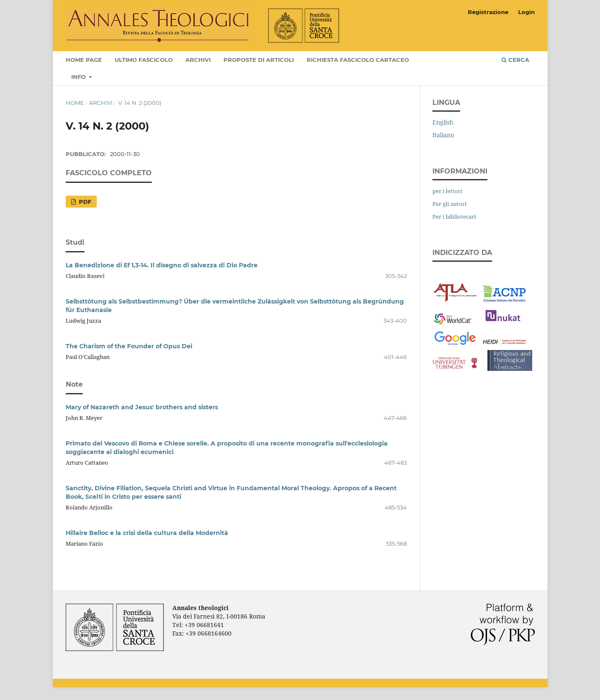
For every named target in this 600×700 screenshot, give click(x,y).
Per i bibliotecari (454, 217)
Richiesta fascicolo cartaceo (358, 60)
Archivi (198, 60)
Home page (84, 60)
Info (79, 77)
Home (75, 103)
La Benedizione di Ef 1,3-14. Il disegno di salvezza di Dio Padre (162, 265)
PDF (84, 202)
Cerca (515, 60)
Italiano (443, 135)
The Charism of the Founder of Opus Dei (129, 346)
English (443, 122)
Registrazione (488, 12)
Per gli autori (449, 204)
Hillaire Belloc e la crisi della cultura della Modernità (147, 533)
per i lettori (447, 191)
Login (526, 12)
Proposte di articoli (259, 60)
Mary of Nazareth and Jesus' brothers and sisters (142, 407)
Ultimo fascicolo (144, 60)
